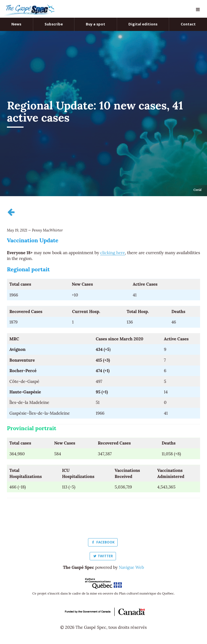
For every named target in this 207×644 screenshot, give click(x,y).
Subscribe (54, 24)
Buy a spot (95, 24)
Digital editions (143, 24)
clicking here (113, 253)
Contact (188, 24)
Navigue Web (131, 567)
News (16, 24)
